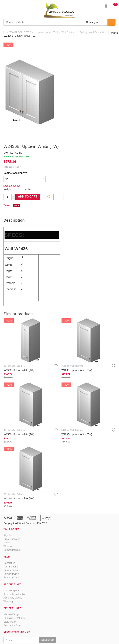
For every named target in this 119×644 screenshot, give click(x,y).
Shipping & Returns (14, 618)
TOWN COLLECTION (21, 32)
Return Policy (11, 570)
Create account (12, 539)
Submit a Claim (12, 577)
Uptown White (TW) (47, 32)
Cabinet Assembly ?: (16, 173)
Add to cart (28, 197)
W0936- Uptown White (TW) (19, 370)
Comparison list (12, 550)
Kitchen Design (12, 614)
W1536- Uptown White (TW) (19, 434)
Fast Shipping (11, 567)
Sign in (7, 535)
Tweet (7, 205)
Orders (7, 543)
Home (5, 32)
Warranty (8, 601)
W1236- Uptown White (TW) (77, 370)
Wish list (8, 546)
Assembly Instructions (15, 594)
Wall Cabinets (69, 32)
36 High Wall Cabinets (92, 32)
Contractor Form (12, 625)
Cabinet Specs (11, 590)
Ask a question (12, 186)
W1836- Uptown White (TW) (77, 434)
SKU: (6, 153)
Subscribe (47, 640)
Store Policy (10, 622)
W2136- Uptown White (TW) (19, 498)
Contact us (9, 563)
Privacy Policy (11, 574)
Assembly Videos (13, 598)
